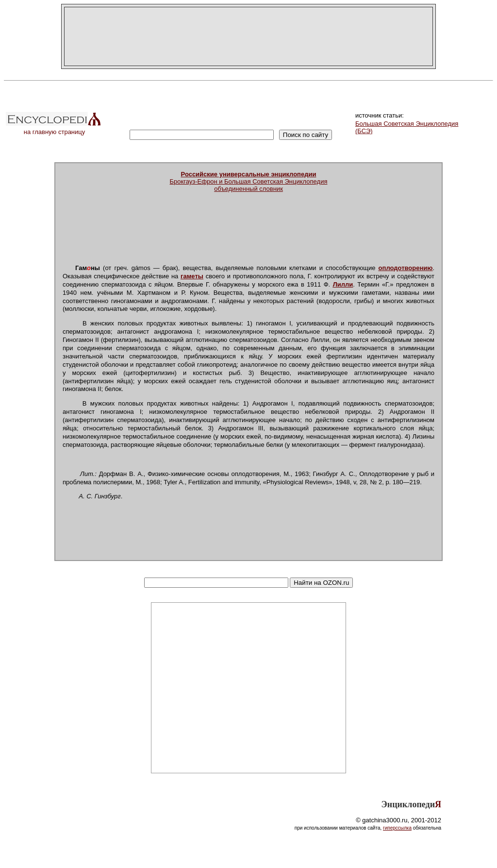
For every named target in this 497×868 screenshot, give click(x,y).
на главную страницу (54, 129)
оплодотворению (406, 268)
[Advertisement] (248, 36)
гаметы (192, 276)
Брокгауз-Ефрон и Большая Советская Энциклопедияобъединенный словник (249, 181)
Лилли (343, 284)
